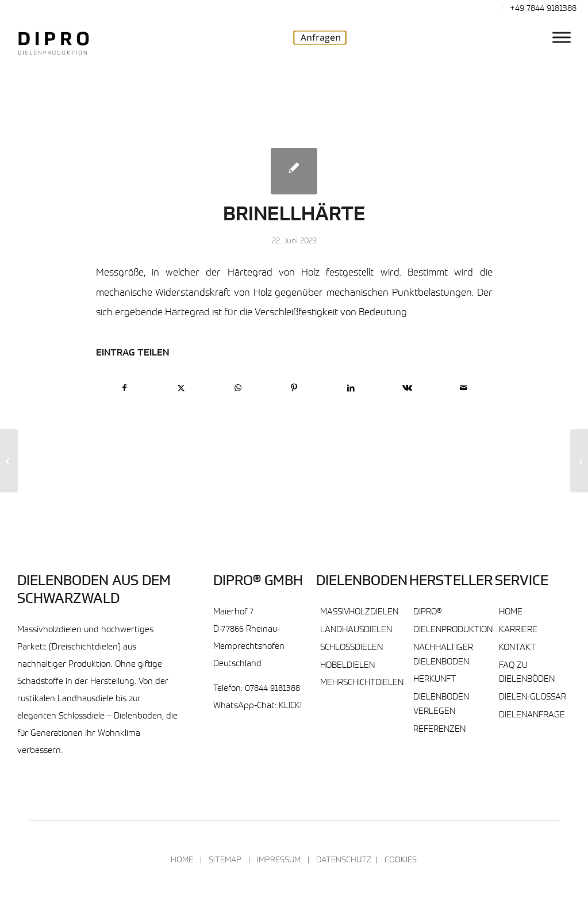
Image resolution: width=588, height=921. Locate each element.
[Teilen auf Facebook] (125, 389)
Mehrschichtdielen (362, 683)
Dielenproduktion (453, 630)
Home (511, 612)
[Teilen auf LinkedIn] (351, 389)
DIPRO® (428, 612)
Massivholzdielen (359, 612)
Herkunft (435, 680)
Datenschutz (344, 861)
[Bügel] (579, 461)
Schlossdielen (351, 648)
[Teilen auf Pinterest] (294, 389)
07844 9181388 (272, 689)
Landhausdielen (356, 630)
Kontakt (517, 648)
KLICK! (290, 706)
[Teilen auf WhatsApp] (238, 389)
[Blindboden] (9, 461)
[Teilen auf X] (181, 389)
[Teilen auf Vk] (407, 389)
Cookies (401, 861)
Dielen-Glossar (533, 698)
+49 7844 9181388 (543, 9)
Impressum (279, 861)
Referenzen (439, 730)
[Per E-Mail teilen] (464, 389)
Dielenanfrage (532, 715)
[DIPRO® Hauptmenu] (562, 37)
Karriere (518, 630)
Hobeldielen (347, 666)
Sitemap (225, 861)
